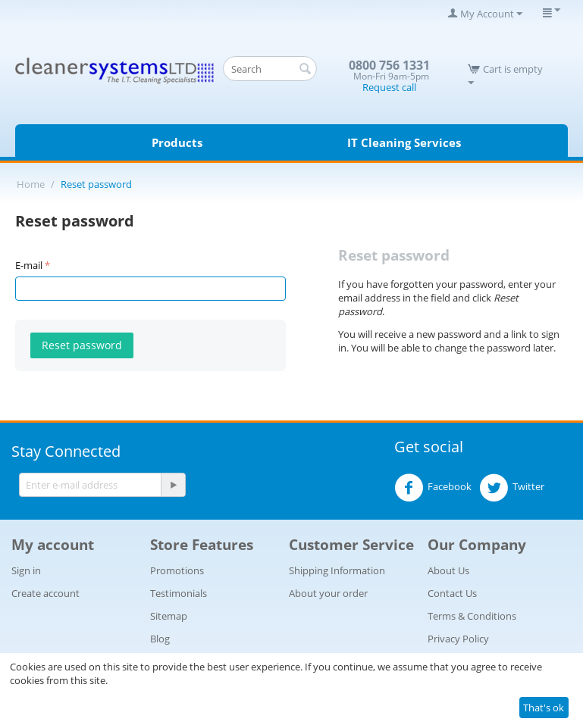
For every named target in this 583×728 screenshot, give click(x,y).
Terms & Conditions (472, 616)
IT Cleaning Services (404, 142)
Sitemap (169, 616)
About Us (448, 570)
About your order (328, 593)
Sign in (26, 570)
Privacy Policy (458, 639)
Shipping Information (337, 570)
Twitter (512, 488)
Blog (160, 639)
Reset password (82, 345)
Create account (45, 593)
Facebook (433, 488)
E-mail (29, 265)
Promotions (177, 570)
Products (177, 142)
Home (31, 184)
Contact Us (452, 593)
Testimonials (179, 593)
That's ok (544, 708)
